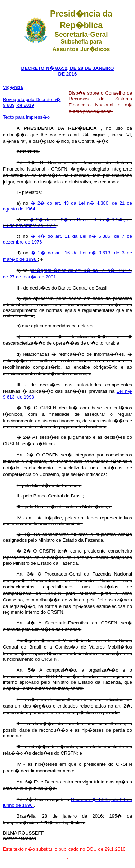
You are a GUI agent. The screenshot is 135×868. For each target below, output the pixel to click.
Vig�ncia (13, 87)
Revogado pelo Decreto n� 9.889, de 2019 (32, 102)
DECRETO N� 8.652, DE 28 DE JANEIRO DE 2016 (68, 71)
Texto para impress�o (26, 117)
